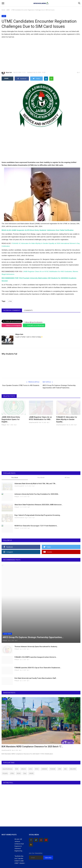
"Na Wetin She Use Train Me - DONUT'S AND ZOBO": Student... (20, 828)
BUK (17, 737)
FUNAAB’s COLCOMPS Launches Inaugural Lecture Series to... (36, 625)
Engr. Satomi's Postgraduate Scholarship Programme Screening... (38, 515)
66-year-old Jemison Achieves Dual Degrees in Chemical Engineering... (19, 813)
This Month (41, 477)
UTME (10, 301)
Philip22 (4, 425)
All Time (67, 477)
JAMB (8, 10)
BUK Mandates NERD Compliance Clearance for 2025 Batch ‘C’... (32, 715)
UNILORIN (73, 737)
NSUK (19, 742)
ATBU (12, 742)
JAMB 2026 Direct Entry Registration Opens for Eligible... (11, 419)
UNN (60, 737)
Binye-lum (7, 73)
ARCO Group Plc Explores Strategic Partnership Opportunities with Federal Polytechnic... (59, 387)
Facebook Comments (12, 310)
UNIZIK (31, 742)
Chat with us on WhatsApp (36, 325)
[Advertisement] (41, 55)
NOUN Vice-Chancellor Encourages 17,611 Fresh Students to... (36, 526)
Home (3, 10)
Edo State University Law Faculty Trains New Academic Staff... (36, 646)
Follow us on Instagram (13, 325)
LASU (30, 737)
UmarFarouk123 (34, 422)
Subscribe (48, 826)
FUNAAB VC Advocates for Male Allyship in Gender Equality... (67, 419)
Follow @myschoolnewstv (33, 322)
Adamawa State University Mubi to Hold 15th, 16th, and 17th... (36, 484)
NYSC (37, 737)
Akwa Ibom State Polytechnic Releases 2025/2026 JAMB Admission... (39, 505)
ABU (65, 737)
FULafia (5, 742)
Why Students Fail (9, 354)
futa (25, 742)
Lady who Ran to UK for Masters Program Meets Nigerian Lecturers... (20, 841)
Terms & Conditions (72, 864)
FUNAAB (53, 737)
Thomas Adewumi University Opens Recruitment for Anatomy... (36, 615)
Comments (28, 310)
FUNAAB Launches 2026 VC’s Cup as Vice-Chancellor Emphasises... (38, 636)
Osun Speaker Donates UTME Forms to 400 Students (21, 385)
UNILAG (23, 737)
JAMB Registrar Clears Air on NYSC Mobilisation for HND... (40, 418)
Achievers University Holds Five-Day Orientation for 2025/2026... (37, 494)
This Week (15, 477)
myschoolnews (8, 737)
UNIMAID (44, 737)
